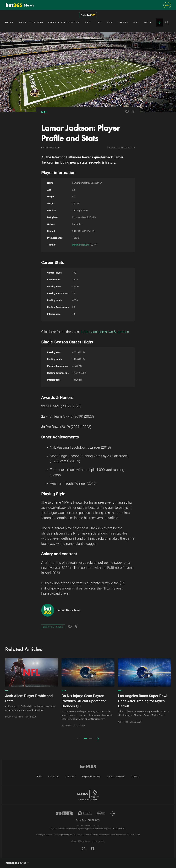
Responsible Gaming (91, 777)
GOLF (148, 22)
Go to (88, 15)
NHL (136, 22)
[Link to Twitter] (133, 113)
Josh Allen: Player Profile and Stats (29, 698)
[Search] (167, 23)
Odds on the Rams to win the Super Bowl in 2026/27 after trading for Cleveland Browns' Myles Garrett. (144, 713)
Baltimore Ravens (81, 245)
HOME (9, 22)
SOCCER (123, 22)
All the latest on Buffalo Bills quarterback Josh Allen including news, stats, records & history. (30, 708)
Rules (39, 777)
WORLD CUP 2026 (31, 22)
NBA (88, 22)
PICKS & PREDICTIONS (64, 22)
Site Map (135, 777)
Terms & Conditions (116, 777)
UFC (99, 22)
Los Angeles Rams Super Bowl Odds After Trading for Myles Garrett (143, 701)
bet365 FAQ (70, 777)
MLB (109, 22)
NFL (44, 112)
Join (167, 5)
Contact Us (53, 777)
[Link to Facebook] (127, 113)
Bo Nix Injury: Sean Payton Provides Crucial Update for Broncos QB (84, 701)
